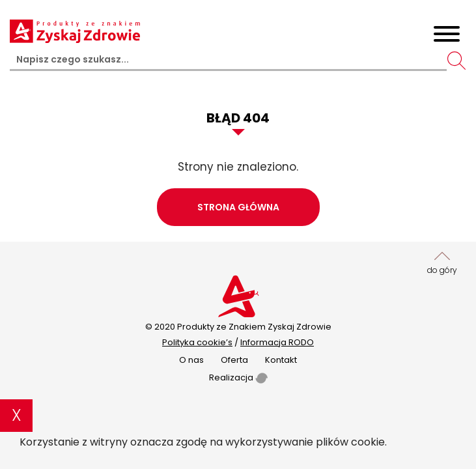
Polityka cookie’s (197, 342)
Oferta (234, 360)
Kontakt (281, 360)
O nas (191, 360)
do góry (442, 262)
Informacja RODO (277, 342)
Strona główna (238, 207)
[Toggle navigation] (447, 36)
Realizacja (238, 377)
